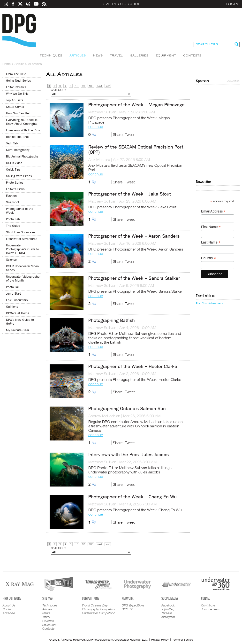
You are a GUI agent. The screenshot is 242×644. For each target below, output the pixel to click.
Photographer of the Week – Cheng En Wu (132, 497)
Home (7, 64)
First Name (211, 227)
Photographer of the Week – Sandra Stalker (134, 278)
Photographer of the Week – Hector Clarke (133, 366)
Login (232, 4)
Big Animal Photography (22, 156)
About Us (9, 605)
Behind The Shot (17, 137)
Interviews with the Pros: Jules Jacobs (129, 455)
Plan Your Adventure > (210, 303)
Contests (192, 55)
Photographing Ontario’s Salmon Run (127, 409)
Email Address (213, 211)
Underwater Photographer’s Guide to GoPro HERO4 (23, 249)
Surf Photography (18, 150)
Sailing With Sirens (19, 176)
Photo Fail (13, 287)
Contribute (208, 605)
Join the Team (211, 609)
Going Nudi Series (19, 81)
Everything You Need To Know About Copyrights (22, 122)
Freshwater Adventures (22, 239)
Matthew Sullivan (102, 112)
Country (208, 258)
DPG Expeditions (133, 605)
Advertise (233, 81)
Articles (78, 55)
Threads (167, 613)
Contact (8, 609)
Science (11, 260)
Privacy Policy (160, 640)
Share (118, 134)
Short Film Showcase (20, 232)
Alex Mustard (99, 159)
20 (83, 86)
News (98, 55)
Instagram (168, 617)
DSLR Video (14, 163)
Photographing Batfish (112, 320)
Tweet (130, 134)
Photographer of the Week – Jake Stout (130, 194)
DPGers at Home (18, 313)
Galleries (139, 55)
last (108, 86)
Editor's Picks (15, 189)
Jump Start (13, 294)
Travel (116, 55)
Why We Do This (17, 94)
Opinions (12, 307)
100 (91, 86)
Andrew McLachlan (104, 416)
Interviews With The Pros (23, 130)
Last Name (211, 242)
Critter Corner (15, 107)
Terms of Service (183, 640)
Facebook (168, 605)
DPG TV (127, 609)
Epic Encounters (17, 300)
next (99, 86)
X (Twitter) (168, 609)
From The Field (16, 74)
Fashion (11, 196)
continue (96, 126)
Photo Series (15, 183)
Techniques (51, 55)
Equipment (166, 55)
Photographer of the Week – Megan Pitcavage (136, 105)
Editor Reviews (16, 87)
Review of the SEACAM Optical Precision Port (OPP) (136, 150)
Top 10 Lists (15, 100)
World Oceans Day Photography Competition (99, 607)
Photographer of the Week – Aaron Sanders (134, 236)
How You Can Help (19, 113)
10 (77, 86)
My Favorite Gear (18, 330)
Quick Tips (13, 169)
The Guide (13, 226)
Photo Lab (13, 219)
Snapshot (13, 202)
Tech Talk (12, 143)
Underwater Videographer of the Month (23, 279)
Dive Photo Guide (121, 4)
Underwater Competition (99, 613)
